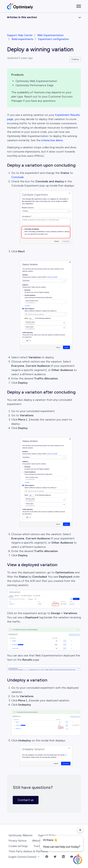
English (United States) (24, 857)
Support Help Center (20, 35)
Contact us (26, 800)
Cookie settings (18, 846)
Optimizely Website (20, 835)
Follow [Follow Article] (75, 59)
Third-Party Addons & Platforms (28, 851)
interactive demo (52, 140)
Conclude (17, 177)
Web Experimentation (50, 35)
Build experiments (23, 39)
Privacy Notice (17, 841)
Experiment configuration (53, 39)
